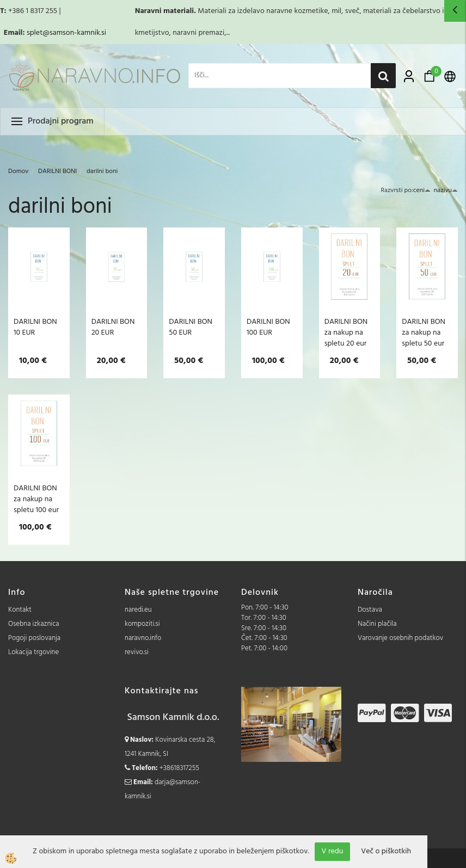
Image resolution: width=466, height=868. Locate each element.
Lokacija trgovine (33, 652)
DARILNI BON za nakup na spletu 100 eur (36, 499)
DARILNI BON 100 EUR (268, 327)
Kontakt (20, 610)
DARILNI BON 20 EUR (113, 327)
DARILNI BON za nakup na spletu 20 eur (346, 333)
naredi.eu (138, 610)
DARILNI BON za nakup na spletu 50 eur (424, 333)
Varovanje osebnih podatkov (400, 638)
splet (35, 33)
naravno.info (143, 638)
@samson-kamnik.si (74, 33)
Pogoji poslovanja (34, 638)
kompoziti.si (142, 624)
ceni (422, 190)
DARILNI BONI (57, 171)
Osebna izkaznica (34, 624)
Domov (18, 171)
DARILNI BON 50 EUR (191, 327)
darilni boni (102, 171)
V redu (333, 851)
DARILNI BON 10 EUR (35, 327)
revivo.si (137, 652)
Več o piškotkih (386, 852)
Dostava (370, 610)
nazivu (446, 190)
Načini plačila (377, 624)
